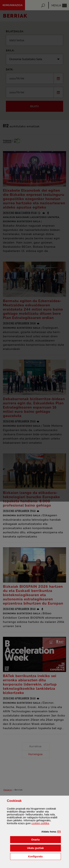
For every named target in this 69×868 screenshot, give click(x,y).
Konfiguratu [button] (45, 856)
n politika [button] (40, 823)
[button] (59, 832)
